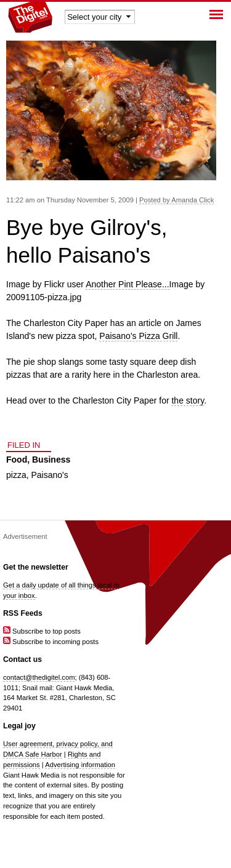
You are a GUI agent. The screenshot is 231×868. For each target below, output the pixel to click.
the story (188, 400)
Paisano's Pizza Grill (138, 336)
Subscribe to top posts (42, 631)
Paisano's (49, 475)
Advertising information (80, 765)
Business (51, 460)
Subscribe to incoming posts (51, 642)
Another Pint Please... (127, 284)
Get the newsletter (36, 567)
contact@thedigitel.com (39, 677)
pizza (16, 475)
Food (17, 460)
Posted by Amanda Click (176, 200)
